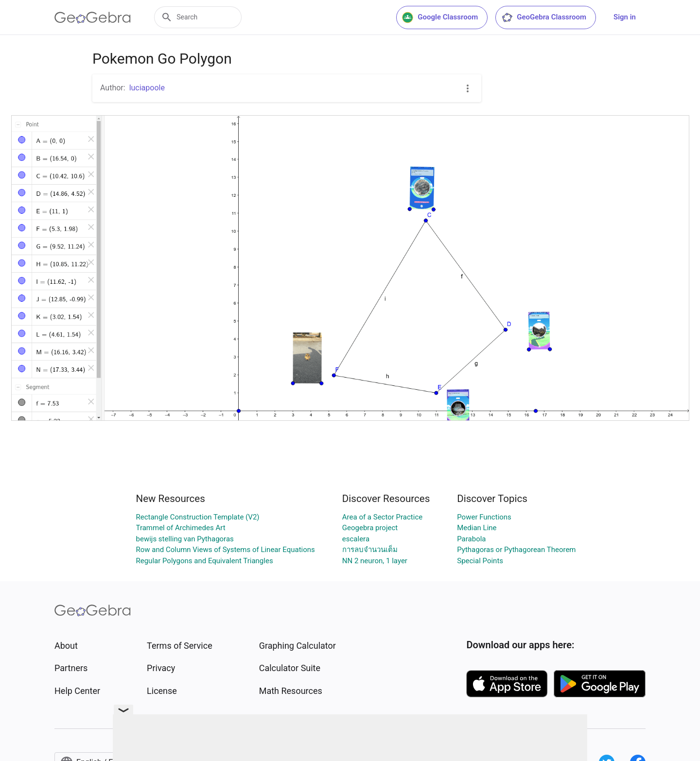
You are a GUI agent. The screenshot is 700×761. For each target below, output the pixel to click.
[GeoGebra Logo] (93, 17)
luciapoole (147, 88)
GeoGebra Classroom (544, 17)
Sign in (625, 17)
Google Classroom (440, 17)
